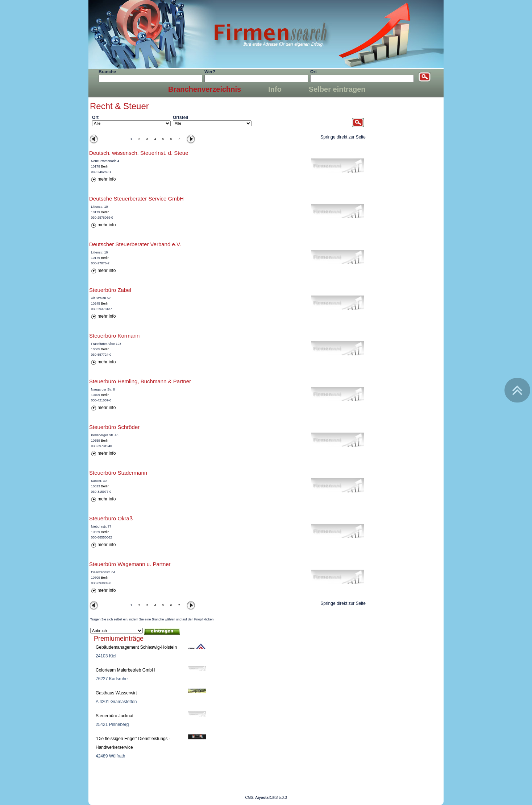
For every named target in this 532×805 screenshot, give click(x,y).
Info (275, 89)
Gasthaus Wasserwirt (116, 693)
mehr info (107, 179)
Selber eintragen (337, 89)
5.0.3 (271, 798)
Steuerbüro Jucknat (115, 716)
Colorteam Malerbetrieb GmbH (125, 670)
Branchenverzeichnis (205, 89)
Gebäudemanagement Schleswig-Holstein (136, 647)
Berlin (105, 166)
